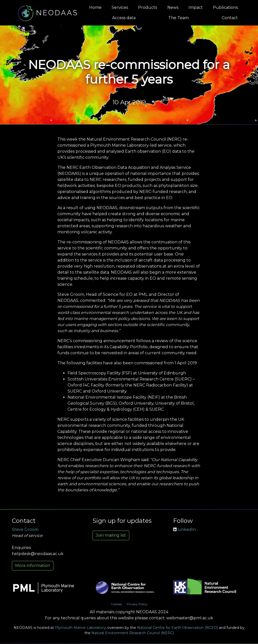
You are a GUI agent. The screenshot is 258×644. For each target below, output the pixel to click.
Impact (196, 7)
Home (95, 7)
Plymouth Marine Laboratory (80, 628)
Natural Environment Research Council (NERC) (133, 633)
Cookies (116, 604)
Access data (124, 18)
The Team (179, 18)
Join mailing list (111, 535)
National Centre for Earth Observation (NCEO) (178, 628)
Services (120, 7)
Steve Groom (25, 529)
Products (148, 7)
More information (33, 566)
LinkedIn (184, 529)
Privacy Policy (137, 604)
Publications (225, 7)
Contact (230, 18)
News (173, 7)
